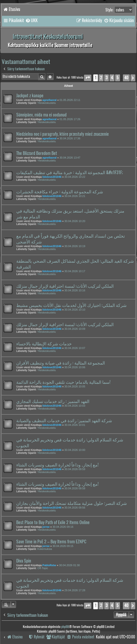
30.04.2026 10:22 (75, 177)
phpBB (65, 627)
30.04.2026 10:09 (75, 329)
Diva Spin (24, 561)
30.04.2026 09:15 (63, 546)
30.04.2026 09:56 (75, 508)
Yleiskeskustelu (47, 103)
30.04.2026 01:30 (69, 565)
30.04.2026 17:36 (70, 138)
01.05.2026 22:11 (70, 100)
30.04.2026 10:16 (75, 290)
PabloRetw (49, 565)
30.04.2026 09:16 (63, 527)
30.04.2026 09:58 (75, 488)
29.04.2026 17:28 (75, 590)
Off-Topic (43, 568)
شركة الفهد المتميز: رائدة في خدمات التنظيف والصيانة (64, 420)
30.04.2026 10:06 (75, 367)
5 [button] (118, 78)
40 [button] (126, 78)
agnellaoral (50, 100)
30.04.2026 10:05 (75, 386)
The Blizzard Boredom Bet (37, 153)
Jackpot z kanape (30, 96)
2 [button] (101, 78)
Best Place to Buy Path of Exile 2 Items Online (53, 522)
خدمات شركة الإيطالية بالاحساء (44, 344)
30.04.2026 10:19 (75, 246)
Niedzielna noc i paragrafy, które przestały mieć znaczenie (63, 134)
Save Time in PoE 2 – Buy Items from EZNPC (51, 542)
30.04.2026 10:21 (75, 196)
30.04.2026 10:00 (75, 450)
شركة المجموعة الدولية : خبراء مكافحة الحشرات (60, 192)
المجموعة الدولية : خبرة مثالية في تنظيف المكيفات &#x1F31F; (70, 172)
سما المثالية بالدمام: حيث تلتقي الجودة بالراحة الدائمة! (63, 382)
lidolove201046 (52, 177)
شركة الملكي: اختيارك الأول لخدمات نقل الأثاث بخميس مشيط (71, 305)
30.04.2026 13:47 (70, 158)
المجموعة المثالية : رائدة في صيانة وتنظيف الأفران (61, 363)
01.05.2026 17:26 (70, 119)
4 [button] (112, 78)
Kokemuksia (45, 549)
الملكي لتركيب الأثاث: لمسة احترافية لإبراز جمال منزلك (65, 286)
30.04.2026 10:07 (75, 348)
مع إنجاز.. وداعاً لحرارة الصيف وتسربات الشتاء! (57, 465)
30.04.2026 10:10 (75, 310)
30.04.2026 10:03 (75, 406)
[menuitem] (31, 20)
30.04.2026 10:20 (75, 221)
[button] (88, 78)
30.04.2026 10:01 (75, 425)
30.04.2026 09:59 (75, 469)
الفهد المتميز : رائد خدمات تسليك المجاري (53, 401)
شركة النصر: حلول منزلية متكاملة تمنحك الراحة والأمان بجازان (72, 503)
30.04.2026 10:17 (75, 271)
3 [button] (107, 78)
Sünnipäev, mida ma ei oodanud (41, 115)
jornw (46, 527)
